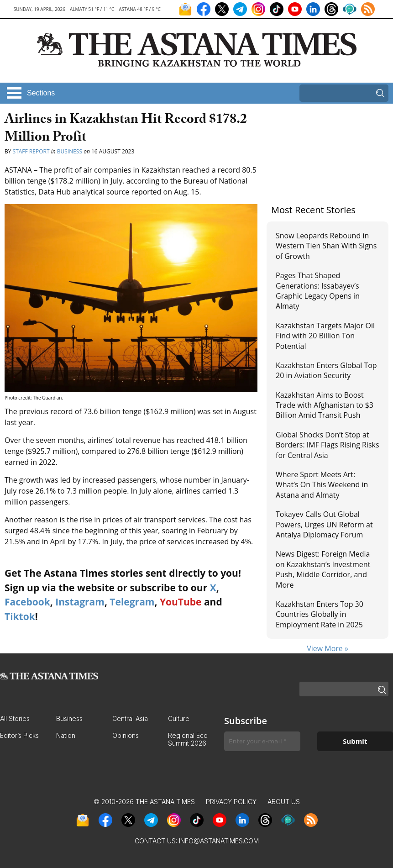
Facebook (27, 602)
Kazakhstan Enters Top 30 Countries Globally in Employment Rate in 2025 (320, 614)
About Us (284, 802)
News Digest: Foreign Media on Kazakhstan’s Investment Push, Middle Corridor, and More (323, 569)
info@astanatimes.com (219, 841)
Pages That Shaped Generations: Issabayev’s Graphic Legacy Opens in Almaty (318, 291)
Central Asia (130, 718)
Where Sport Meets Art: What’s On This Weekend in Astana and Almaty (322, 485)
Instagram (80, 602)
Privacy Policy (231, 802)
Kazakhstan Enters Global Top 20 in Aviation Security (326, 370)
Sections (41, 93)
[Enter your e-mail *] (262, 741)
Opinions (126, 735)
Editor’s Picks (19, 735)
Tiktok (20, 616)
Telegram (132, 602)
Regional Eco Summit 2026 (188, 739)
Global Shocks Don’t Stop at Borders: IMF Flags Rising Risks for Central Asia (327, 445)
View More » (327, 648)
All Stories (15, 718)
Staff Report (31, 151)
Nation (66, 735)
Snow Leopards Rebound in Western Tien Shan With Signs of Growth (326, 246)
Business (70, 151)
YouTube (181, 602)
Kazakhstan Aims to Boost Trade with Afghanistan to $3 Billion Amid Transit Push (325, 405)
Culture (179, 718)
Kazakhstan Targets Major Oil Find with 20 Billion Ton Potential (325, 336)
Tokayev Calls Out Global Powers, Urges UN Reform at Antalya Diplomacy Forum (324, 524)
